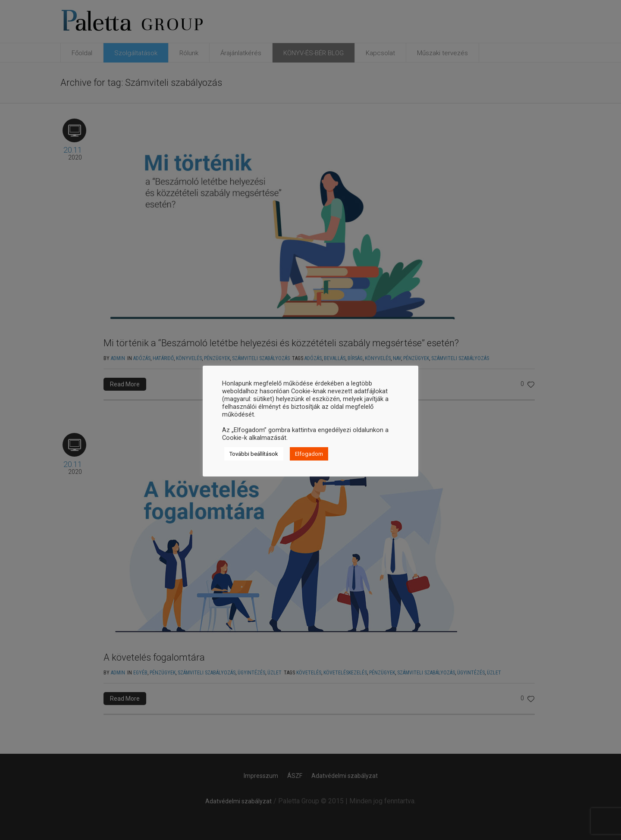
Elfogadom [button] (309, 454)
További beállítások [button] (254, 454)
